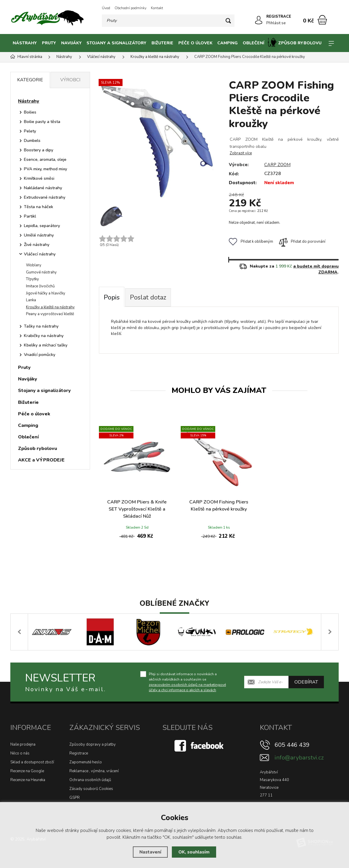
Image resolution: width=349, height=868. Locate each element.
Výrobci (70, 80)
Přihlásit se (276, 23)
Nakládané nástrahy (43, 188)
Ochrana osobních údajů (90, 780)
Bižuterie (162, 43)
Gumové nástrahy (41, 272)
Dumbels (32, 141)
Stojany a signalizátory (116, 43)
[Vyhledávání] (168, 21)
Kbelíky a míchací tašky (46, 345)
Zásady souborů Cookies (91, 789)
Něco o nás (20, 753)
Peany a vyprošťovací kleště (50, 314)
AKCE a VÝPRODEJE (41, 460)
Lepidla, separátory (42, 226)
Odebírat (306, 682)
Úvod (106, 8)
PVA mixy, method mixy (45, 169)
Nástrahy (25, 43)
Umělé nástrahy (39, 235)
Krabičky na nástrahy (44, 336)
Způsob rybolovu (295, 42)
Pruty (49, 43)
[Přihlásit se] (259, 20)
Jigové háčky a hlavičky (46, 293)
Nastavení (150, 852)
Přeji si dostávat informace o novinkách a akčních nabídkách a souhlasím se (187, 682)
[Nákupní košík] (322, 20)
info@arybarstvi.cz (299, 758)
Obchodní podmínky (131, 8)
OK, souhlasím (194, 852)
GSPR (75, 798)
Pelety (30, 131)
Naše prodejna (23, 744)
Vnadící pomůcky (40, 355)
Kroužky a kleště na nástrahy (50, 307)
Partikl (30, 216)
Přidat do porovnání (302, 242)
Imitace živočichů (40, 286)
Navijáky (71, 43)
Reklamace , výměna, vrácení (94, 771)
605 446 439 (292, 745)
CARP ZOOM (277, 165)
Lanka (31, 300)
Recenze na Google (27, 771)
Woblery (34, 265)
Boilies (30, 112)
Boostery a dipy (39, 150)
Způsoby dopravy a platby (93, 744)
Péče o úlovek (195, 43)
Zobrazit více (241, 153)
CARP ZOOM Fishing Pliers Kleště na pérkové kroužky (219, 506)
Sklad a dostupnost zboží (32, 762)
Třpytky (32, 279)
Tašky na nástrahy (41, 326)
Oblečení (253, 43)
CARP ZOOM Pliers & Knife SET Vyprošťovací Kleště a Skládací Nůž (137, 509)
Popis (112, 297)
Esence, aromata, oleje (45, 159)
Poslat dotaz (148, 297)
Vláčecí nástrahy (40, 254)
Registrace (79, 753)
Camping (227, 43)
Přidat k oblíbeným (251, 242)
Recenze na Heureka (28, 780)
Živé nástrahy (37, 245)
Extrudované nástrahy (45, 197)
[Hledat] (228, 21)
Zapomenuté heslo (86, 762)
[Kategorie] (331, 43)
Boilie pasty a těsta (42, 122)
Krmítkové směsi (39, 178)
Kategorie (30, 80)
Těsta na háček (39, 207)
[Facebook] (200, 745)
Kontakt (157, 8)
